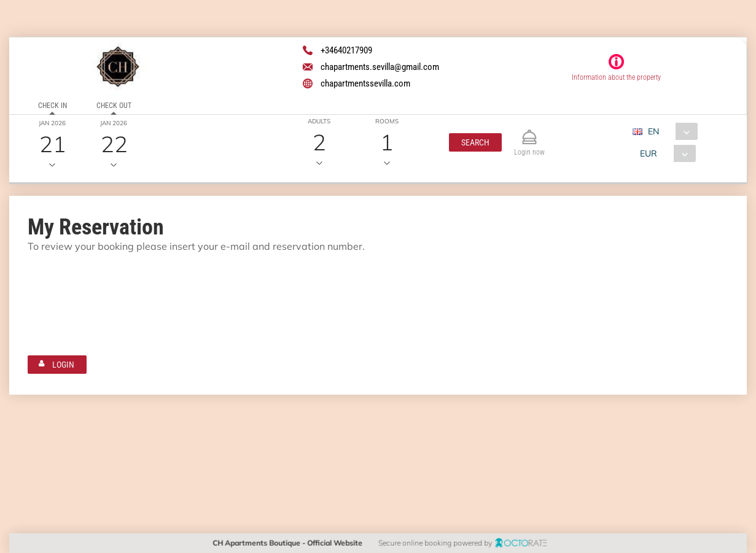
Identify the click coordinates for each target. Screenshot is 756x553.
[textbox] (100, 280)
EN (653, 131)
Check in (52, 106)
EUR (649, 153)
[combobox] (670, 131)
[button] (475, 142)
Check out (113, 106)
